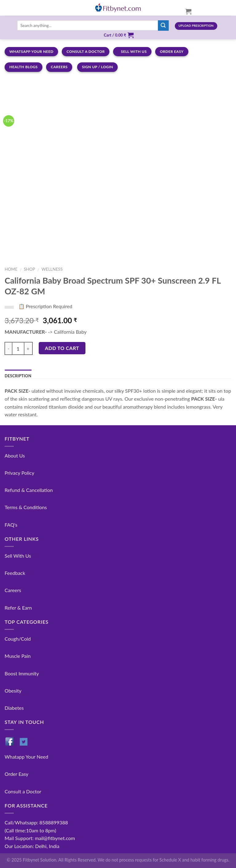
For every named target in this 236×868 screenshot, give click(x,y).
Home (11, 269)
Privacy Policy (20, 473)
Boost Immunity (22, 673)
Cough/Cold (18, 639)
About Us (15, 456)
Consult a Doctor (23, 791)
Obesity (13, 691)
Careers (13, 590)
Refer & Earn (18, 608)
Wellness (52, 269)
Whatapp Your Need (26, 757)
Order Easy (16, 774)
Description (18, 376)
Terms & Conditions (26, 507)
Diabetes (14, 708)
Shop (29, 269)
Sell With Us (18, 556)
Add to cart (62, 348)
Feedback (15, 573)
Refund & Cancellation (29, 490)
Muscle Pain (18, 656)
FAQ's (11, 525)
